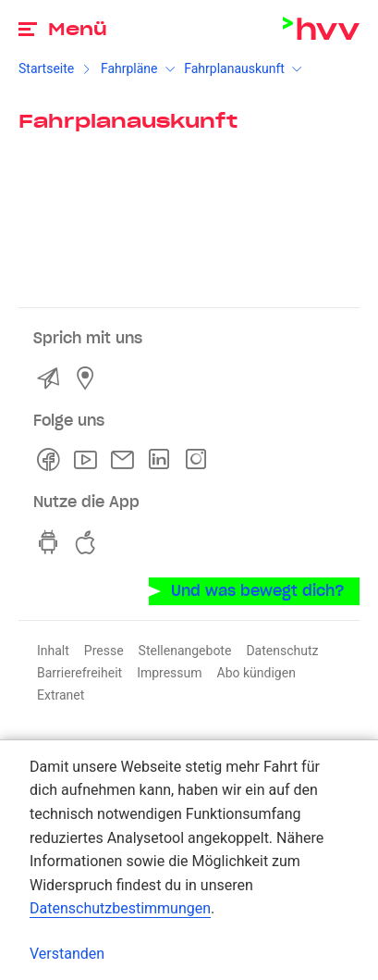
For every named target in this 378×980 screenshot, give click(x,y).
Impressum (169, 673)
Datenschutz (282, 651)
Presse (104, 651)
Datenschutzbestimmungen (120, 908)
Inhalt (53, 651)
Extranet (61, 695)
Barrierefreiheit (79, 673)
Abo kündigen (256, 673)
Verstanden (67, 954)
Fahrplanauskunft (234, 68)
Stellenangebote (185, 651)
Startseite (46, 68)
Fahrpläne (129, 68)
